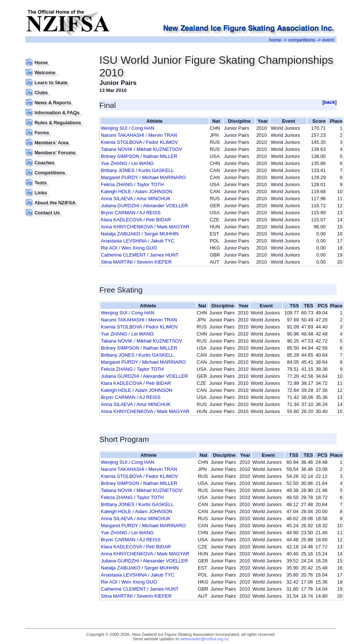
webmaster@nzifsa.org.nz (204, 639)
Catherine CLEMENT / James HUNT (140, 255)
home (275, 40)
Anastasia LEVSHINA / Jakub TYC (138, 241)
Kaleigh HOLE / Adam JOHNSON (137, 191)
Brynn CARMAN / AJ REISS (131, 213)
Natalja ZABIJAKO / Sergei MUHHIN (140, 234)
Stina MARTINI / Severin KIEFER (136, 262)
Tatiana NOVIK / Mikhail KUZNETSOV (141, 149)
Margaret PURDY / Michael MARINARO (143, 177)
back (330, 102)
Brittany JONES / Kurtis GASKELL (137, 170)
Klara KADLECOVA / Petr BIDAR (136, 220)
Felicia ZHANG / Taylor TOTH (132, 184)
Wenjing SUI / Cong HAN (128, 128)
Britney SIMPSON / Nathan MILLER (139, 156)
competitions (302, 40)
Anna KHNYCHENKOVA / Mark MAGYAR (145, 227)
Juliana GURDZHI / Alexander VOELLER (144, 206)
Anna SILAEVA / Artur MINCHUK (136, 199)
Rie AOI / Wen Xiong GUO (129, 248)
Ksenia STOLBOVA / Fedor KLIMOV (139, 142)
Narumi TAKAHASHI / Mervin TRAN (139, 135)
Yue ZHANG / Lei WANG (127, 163)
